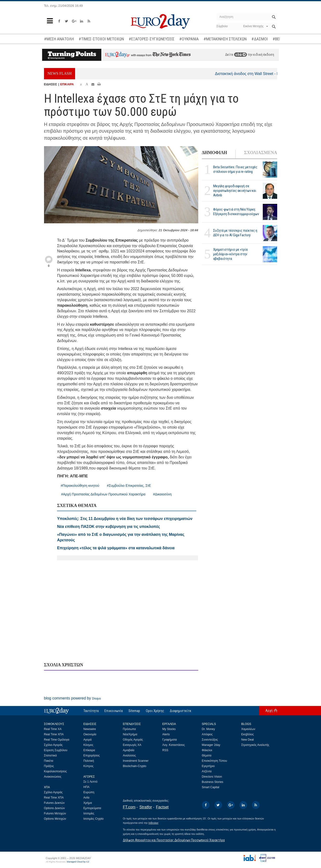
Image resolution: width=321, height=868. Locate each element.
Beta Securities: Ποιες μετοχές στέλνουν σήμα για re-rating (235, 169)
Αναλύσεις (129, 756)
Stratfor (146, 807)
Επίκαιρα (89, 750)
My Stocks (169, 729)
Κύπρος (89, 766)
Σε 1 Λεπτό (91, 782)
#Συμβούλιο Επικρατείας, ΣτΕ (129, 486)
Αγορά (88, 740)
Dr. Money (209, 729)
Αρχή (269, 711)
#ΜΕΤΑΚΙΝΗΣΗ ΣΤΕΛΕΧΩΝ (225, 39)
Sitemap (134, 711)
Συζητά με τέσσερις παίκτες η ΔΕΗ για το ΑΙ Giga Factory (235, 233)
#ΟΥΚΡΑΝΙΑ (189, 39)
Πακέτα (49, 761)
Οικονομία (90, 734)
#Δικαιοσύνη (162, 494)
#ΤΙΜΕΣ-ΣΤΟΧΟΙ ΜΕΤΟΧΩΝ (101, 39)
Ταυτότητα (91, 711)
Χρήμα (88, 803)
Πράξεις (49, 766)
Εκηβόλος (248, 734)
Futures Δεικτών (54, 803)
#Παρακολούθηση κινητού (80, 486)
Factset (162, 807)
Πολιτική (89, 761)
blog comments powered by (73, 698)
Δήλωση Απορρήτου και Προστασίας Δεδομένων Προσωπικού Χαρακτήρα (174, 840)
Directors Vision (212, 777)
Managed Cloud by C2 (78, 862)
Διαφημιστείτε (181, 711)
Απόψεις (207, 734)
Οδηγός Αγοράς (133, 740)
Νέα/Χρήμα (130, 734)
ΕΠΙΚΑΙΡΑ (67, 84)
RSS (165, 750)
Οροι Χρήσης (155, 711)
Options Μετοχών (55, 819)
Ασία (87, 798)
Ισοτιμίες (89, 813)
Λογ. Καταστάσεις (174, 745)
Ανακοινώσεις (53, 777)
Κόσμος (88, 745)
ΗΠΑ (87, 787)
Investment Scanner (136, 761)
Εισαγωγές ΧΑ (132, 745)
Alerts (166, 734)
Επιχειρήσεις (92, 756)
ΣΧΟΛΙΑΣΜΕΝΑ (260, 153)
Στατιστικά (50, 756)
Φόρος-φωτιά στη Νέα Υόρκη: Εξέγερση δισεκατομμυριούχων (236, 212)
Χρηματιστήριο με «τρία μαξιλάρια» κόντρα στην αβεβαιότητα (230, 254)
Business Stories (213, 782)
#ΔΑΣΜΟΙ (260, 39)
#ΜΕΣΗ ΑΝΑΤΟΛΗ (59, 39)
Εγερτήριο (208, 766)
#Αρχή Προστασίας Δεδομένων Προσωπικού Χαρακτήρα (103, 494)
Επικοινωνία (114, 711)
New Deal (248, 740)
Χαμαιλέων (248, 729)
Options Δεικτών (55, 808)
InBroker (154, 823)
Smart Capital (211, 787)
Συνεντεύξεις (210, 740)
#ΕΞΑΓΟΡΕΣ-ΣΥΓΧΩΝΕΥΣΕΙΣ (152, 39)
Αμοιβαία (129, 750)
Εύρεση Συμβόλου (56, 750)
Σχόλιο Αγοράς (53, 745)
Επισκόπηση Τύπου (215, 761)
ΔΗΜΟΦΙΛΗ (215, 153)
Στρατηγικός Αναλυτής (255, 745)
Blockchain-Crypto (135, 766)
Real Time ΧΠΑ (54, 734)
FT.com (129, 807)
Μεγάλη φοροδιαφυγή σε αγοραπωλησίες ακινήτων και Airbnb (235, 191)
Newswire (90, 729)
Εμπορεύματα (92, 808)
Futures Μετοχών (55, 813)
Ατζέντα (207, 771)
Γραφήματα (170, 740)
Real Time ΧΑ (53, 729)
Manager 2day (211, 745)
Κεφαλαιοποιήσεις (55, 771)
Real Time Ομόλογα (57, 740)
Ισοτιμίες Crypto (94, 819)
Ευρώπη (89, 792)
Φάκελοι (207, 750)
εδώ (241, 55)
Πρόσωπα (129, 729)
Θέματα (207, 756)
